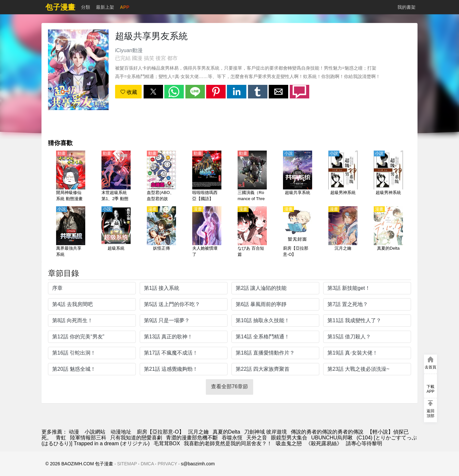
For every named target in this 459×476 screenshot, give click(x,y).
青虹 (61, 438)
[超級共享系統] (298, 176)
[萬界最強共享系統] (71, 232)
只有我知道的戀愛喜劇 (136, 438)
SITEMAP (127, 464)
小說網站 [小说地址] (95, 432)
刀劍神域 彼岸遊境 (265, 432)
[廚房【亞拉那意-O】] (298, 232)
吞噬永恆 (232, 438)
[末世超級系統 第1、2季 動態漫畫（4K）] (116, 176)
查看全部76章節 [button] (230, 386)
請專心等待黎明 (364, 443)
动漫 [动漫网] (74, 432)
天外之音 (257, 438)
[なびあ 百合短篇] (252, 232)
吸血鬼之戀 (289, 443)
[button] (153, 92)
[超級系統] (116, 232)
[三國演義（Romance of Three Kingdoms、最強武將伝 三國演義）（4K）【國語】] (252, 176)
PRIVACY (167, 464)
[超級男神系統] (343, 176)
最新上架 (105, 7)
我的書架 (406, 7)
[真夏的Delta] (388, 232)
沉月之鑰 (198, 432)
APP (125, 7)
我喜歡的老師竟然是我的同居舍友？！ (228, 443)
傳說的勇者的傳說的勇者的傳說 (327, 432)
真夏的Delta (226, 432)
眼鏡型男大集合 (289, 438)
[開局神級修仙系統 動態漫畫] (71, 176)
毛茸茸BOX (167, 443)
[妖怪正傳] (161, 232)
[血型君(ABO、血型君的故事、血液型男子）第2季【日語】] (161, 176)
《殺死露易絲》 (324, 443)
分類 (86, 7)
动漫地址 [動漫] (121, 432)
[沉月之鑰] (343, 232)
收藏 (129, 92)
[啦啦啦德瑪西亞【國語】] (207, 176)
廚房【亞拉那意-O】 (160, 432)
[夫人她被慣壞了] (207, 232)
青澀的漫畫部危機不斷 (192, 438)
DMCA (147, 464)
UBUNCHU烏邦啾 (332, 438)
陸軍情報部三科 (88, 438)
